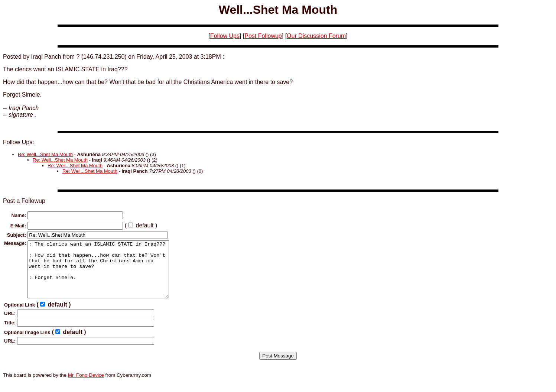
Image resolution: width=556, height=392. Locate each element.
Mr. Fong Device (86, 386)
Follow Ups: (19, 142)
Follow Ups (225, 36)
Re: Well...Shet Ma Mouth (45, 154)
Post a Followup (24, 201)
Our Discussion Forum (316, 36)
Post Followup (263, 36)
